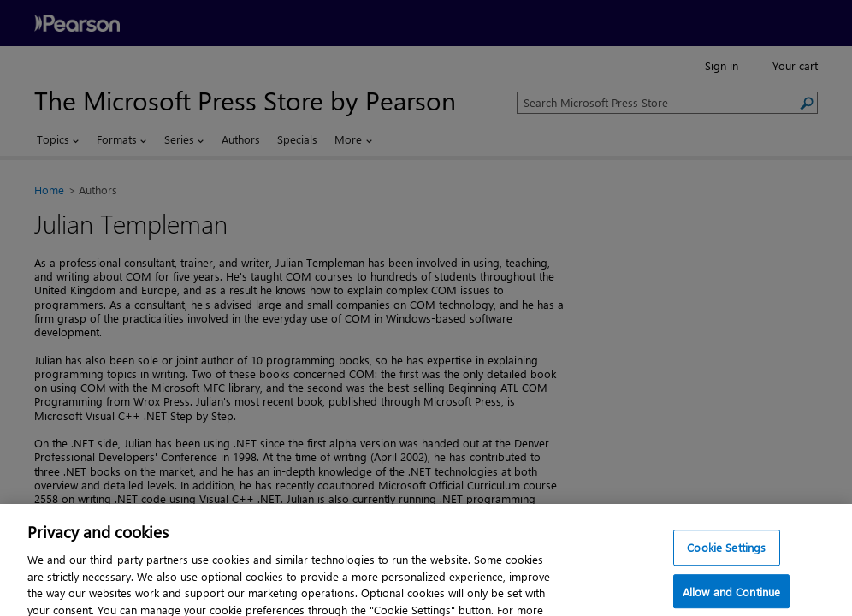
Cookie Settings (726, 558)
